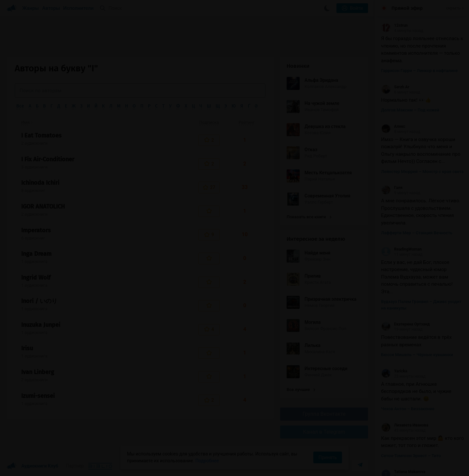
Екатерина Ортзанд (405, 324)
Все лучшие (301, 389)
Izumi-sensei (38, 396)
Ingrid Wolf (36, 278)
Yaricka (394, 371)
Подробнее (207, 461)
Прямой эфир (407, 8)
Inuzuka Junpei (41, 325)
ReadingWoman (401, 249)
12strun (394, 25)
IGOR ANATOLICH (43, 207)
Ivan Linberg (38, 372)
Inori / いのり (39, 301)
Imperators (36, 230)
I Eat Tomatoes (41, 136)
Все (20, 106)
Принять (328, 457)
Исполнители (78, 8)
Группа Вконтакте (324, 414)
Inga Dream (36, 254)
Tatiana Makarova (403, 472)
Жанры (31, 8)
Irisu (27, 348)
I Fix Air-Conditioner (48, 159)
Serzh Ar (395, 87)
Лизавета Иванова (405, 425)
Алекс (393, 126)
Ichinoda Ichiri (40, 183)
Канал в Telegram (324, 432)
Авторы (51, 8)
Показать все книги (309, 217)
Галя (392, 188)
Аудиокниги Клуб (32, 466)
